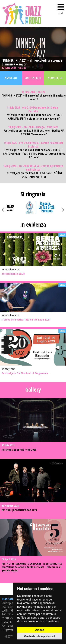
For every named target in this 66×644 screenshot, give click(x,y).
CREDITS (9, 636)
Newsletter (55, 78)
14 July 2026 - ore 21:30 (33, 145)
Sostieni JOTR (33, 78)
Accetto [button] (40, 630)
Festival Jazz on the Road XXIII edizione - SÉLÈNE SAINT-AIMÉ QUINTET (34, 175)
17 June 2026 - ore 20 (14, 68)
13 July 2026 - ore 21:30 (33, 127)
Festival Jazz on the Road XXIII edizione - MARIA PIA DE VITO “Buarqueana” (34, 133)
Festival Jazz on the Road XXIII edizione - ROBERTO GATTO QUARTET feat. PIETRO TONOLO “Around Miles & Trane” (34, 154)
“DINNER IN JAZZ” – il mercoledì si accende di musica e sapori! (32, 62)
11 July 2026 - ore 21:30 (33, 109)
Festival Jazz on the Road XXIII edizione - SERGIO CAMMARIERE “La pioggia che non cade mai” (34, 117)
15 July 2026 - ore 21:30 (33, 168)
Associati (11, 78)
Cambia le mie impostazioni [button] (40, 636)
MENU (61, 8)
